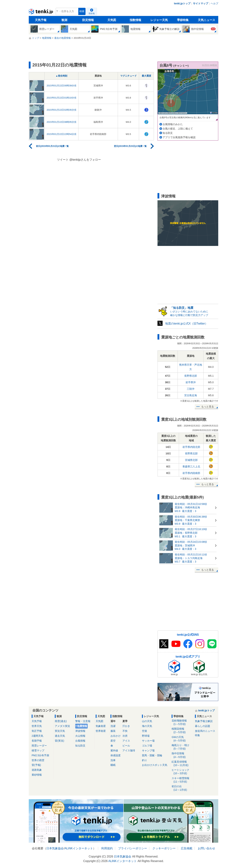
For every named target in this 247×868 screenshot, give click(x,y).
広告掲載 (187, 848)
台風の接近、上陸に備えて (178, 129)
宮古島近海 (191, 395)
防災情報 (88, 20)
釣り (144, 760)
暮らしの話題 (203, 726)
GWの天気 (182, 739)
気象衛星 (101, 726)
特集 (197, 735)
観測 (64, 20)
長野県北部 (191, 376)
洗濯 (113, 726)
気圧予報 (37, 731)
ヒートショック (182, 772)
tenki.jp (41, 12)
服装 (113, 731)
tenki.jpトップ (182, 3)
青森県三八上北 (191, 467)
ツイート (63, 160)
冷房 (125, 736)
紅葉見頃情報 (182, 764)
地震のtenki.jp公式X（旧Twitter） (186, 324)
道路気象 (37, 770)
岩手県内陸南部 (191, 473)
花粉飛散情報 (182, 722)
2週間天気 (37, 736)
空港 (144, 731)
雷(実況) (59, 741)
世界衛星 (101, 731)
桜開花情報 (182, 731)
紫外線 (114, 750)
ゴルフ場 (147, 746)
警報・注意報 (83, 721)
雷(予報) (36, 765)
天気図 (112, 20)
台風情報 (80, 741)
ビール (126, 746)
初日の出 (182, 788)
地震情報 (82, 726)
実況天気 (60, 731)
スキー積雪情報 (182, 780)
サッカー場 (148, 741)
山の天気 (147, 721)
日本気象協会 (55, 848)
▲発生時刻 (62, 76)
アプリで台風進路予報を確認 (179, 137)
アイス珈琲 (129, 750)
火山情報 (80, 736)
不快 (125, 731)
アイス (126, 741)
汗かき (126, 726)
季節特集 (183, 20)
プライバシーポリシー (133, 848)
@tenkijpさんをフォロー (85, 160)
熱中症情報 (182, 755)
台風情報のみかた (173, 124)
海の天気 (147, 726)
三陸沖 (191, 389)
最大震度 (146, 76)
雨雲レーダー (39, 746)
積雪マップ (38, 750)
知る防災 (168, 133)
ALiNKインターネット (79, 848)
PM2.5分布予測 (40, 755)
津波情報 (80, 731)
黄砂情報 (37, 775)
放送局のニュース (205, 731)
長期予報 (37, 741)
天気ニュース (206, 20)
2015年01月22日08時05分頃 (62, 122)
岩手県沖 (191, 382)
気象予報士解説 (204, 721)
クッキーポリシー (164, 848)
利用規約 (107, 848)
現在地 (92, 13)
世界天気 (37, 726)
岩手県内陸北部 (191, 447)
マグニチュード (128, 76)
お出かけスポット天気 (155, 765)
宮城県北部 (191, 460)
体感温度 (116, 755)
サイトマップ (201, 3)
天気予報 (41, 20)
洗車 (113, 760)
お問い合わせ (206, 848)
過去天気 (60, 736)
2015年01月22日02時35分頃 (62, 110)
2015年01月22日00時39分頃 (62, 86)
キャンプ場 (148, 750)
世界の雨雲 (38, 760)
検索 (82, 11)
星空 (113, 741)
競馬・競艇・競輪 (152, 755)
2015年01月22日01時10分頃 (62, 98)
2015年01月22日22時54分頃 (62, 134)
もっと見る (208, 407)
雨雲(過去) (61, 721)
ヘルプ (214, 3)
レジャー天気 (159, 20)
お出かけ (116, 736)
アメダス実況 (62, 726)
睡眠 (113, 765)
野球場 (146, 736)
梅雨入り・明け (182, 747)
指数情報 (135, 20)
